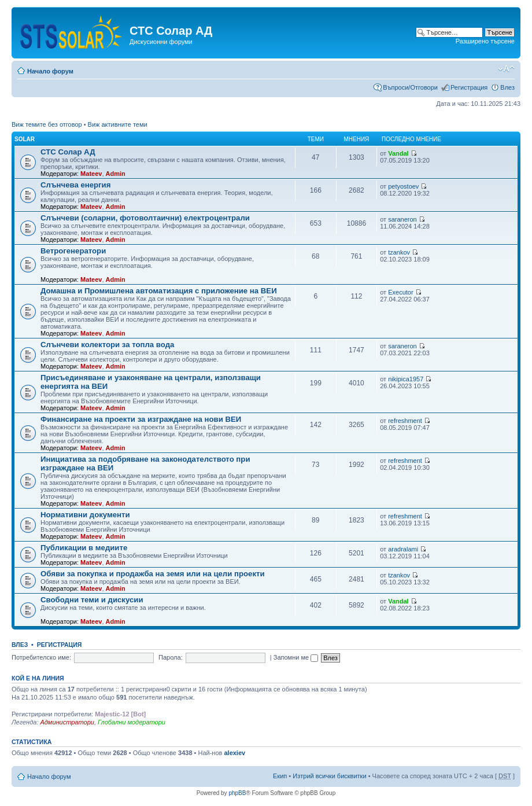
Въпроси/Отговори (410, 87)
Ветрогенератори (73, 251)
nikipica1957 (406, 379)
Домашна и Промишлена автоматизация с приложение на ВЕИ (159, 291)
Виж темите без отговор (47, 124)
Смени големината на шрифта (506, 69)
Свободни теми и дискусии (92, 600)
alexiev (234, 753)
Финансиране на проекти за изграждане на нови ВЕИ (141, 419)
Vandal (398, 153)
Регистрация (469, 87)
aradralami (403, 549)
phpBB (237, 793)
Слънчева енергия (75, 185)
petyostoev (403, 186)
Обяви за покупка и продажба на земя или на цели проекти (153, 574)
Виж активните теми (118, 124)
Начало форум (50, 71)
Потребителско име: (41, 657)
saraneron (402, 219)
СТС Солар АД (68, 152)
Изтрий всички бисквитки (329, 776)
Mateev (91, 174)
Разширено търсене (485, 41)
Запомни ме (296, 657)
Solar (25, 139)
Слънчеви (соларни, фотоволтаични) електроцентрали (145, 218)
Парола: (171, 657)
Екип (280, 776)
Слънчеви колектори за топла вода (107, 345)
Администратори (67, 722)
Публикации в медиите (84, 548)
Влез (507, 87)
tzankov (399, 252)
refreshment (405, 421)
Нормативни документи (85, 515)
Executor (400, 292)
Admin (116, 174)
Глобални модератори (132, 722)
